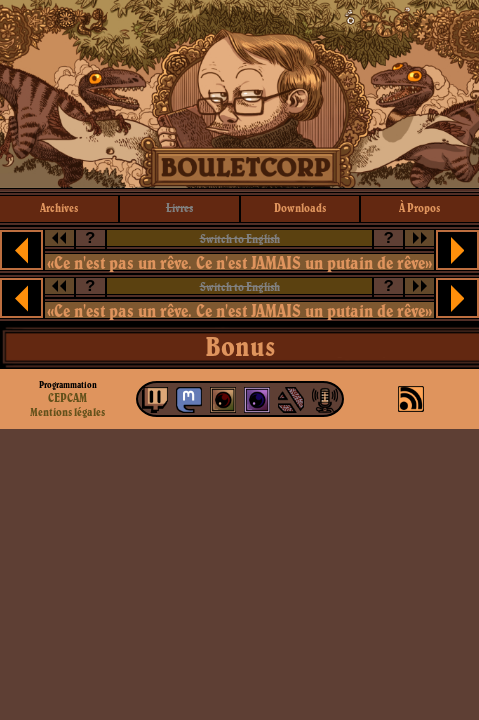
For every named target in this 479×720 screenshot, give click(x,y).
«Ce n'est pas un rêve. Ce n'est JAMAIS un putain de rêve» (239, 262)
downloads (300, 207)
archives (59, 207)
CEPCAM (67, 397)
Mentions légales (67, 412)
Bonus (240, 346)
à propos (419, 207)
